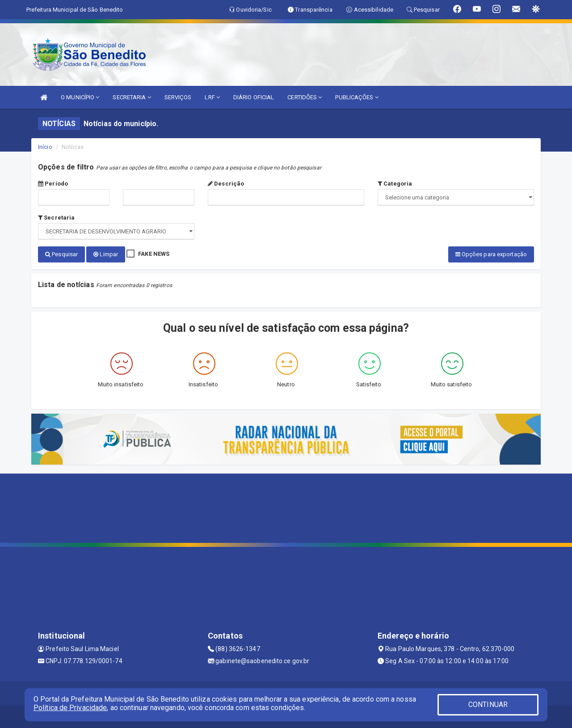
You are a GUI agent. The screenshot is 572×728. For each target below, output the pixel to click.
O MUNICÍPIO (80, 97)
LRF (212, 97)
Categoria (395, 184)
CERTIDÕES (305, 97)
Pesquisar (61, 254)
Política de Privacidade (70, 708)
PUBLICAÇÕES (357, 97)
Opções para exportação (491, 254)
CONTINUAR (488, 705)
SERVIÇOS (178, 97)
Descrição (226, 184)
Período (53, 184)
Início (45, 147)
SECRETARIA (132, 97)
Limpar (106, 254)
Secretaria (56, 218)
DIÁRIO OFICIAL (254, 97)
